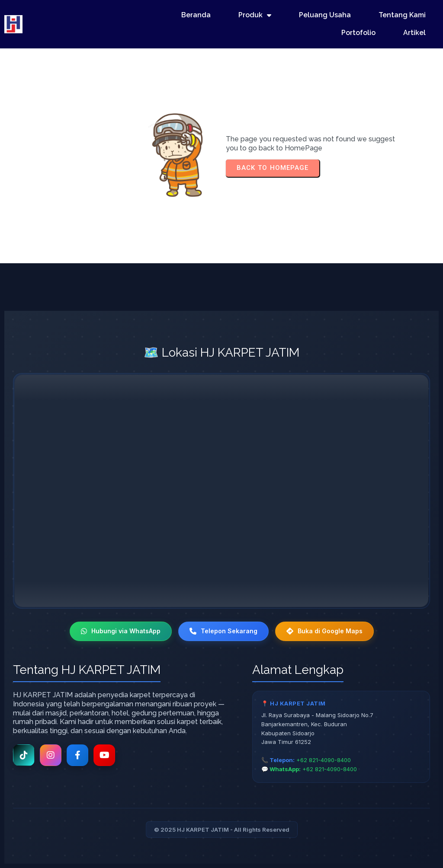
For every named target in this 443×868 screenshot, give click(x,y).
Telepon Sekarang (223, 631)
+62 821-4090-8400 (324, 760)
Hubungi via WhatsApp (121, 631)
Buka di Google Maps (324, 631)
